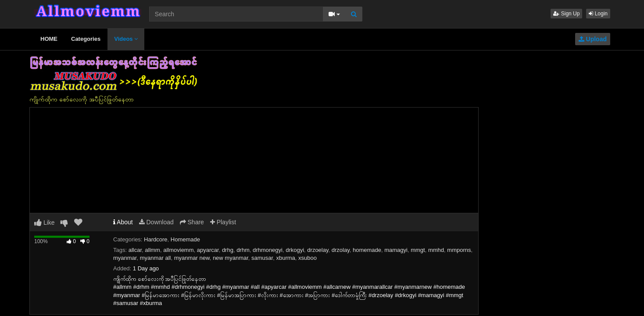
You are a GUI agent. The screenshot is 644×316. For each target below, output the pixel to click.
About (123, 222)
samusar (262, 258)
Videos (126, 39)
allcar (135, 250)
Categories (86, 39)
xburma (285, 258)
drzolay (341, 250)
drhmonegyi (268, 250)
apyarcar (208, 250)
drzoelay (318, 250)
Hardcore (156, 239)
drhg (228, 250)
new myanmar (231, 258)
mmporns (459, 250)
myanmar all (156, 258)
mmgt (418, 250)
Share (192, 222)
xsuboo (308, 258)
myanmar (125, 258)
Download (156, 222)
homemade (367, 250)
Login (598, 14)
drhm (243, 250)
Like (45, 223)
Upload (593, 39)
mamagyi (396, 250)
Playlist (223, 222)
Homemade (185, 239)
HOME (49, 39)
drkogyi (295, 250)
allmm (152, 250)
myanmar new (192, 258)
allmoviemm (178, 250)
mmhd (436, 250)
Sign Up (566, 14)
